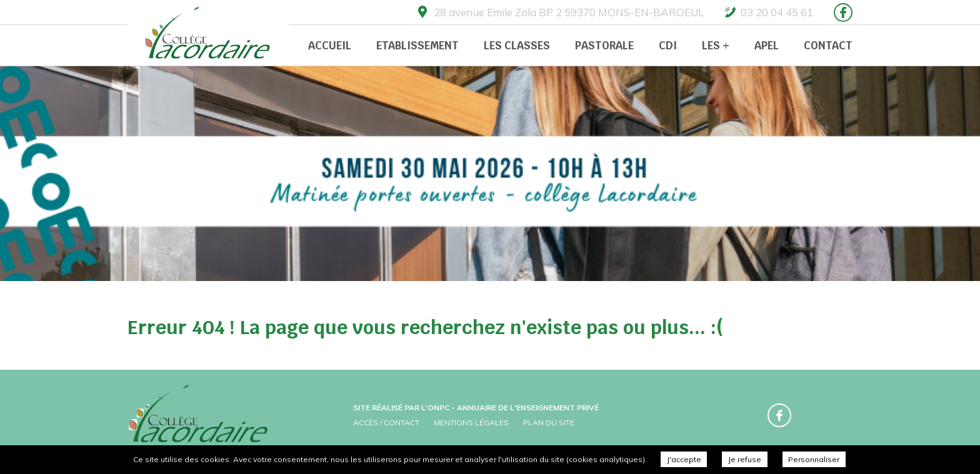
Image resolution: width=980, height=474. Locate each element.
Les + (716, 46)
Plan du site (549, 422)
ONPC (438, 407)
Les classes (517, 46)
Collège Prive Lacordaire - (209, 34)
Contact (828, 46)
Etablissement (417, 46)
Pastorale (604, 46)
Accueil (330, 46)
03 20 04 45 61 (777, 12)
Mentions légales (471, 422)
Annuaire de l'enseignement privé (528, 407)
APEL (767, 46)
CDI (668, 46)
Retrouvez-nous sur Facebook (843, 12)
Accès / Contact (386, 422)
